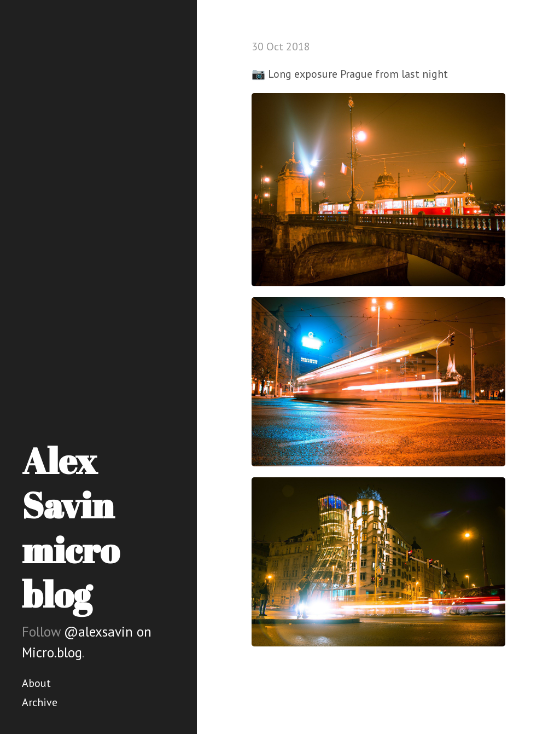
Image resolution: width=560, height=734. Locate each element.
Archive (40, 702)
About (36, 683)
